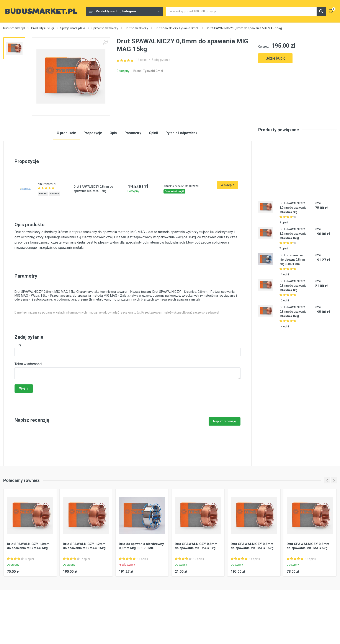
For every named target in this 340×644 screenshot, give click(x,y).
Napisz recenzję (225, 449)
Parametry (133, 161)
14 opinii (142, 60)
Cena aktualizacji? (174, 220)
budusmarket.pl (14, 28)
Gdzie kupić (275, 58)
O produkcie (66, 161)
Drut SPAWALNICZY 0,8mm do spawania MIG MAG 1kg (293, 314)
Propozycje (93, 161)
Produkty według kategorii (124, 11)
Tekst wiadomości (28, 392)
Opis (113, 161)
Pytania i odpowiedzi (182, 161)
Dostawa (54, 222)
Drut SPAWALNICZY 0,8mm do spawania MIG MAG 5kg (308, 574)
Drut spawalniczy (136, 28)
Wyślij (24, 417)
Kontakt (43, 222)
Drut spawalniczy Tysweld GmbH (177, 28)
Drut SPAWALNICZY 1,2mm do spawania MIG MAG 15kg (293, 262)
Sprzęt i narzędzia (73, 28)
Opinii (153, 161)
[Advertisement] (297, 83)
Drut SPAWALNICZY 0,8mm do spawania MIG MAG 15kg (293, 340)
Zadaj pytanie (161, 60)
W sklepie (227, 213)
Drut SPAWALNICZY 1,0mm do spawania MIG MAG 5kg (293, 236)
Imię (18, 373)
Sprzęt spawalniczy (105, 28)
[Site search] (241, 11)
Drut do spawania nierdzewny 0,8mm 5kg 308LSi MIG (292, 288)
